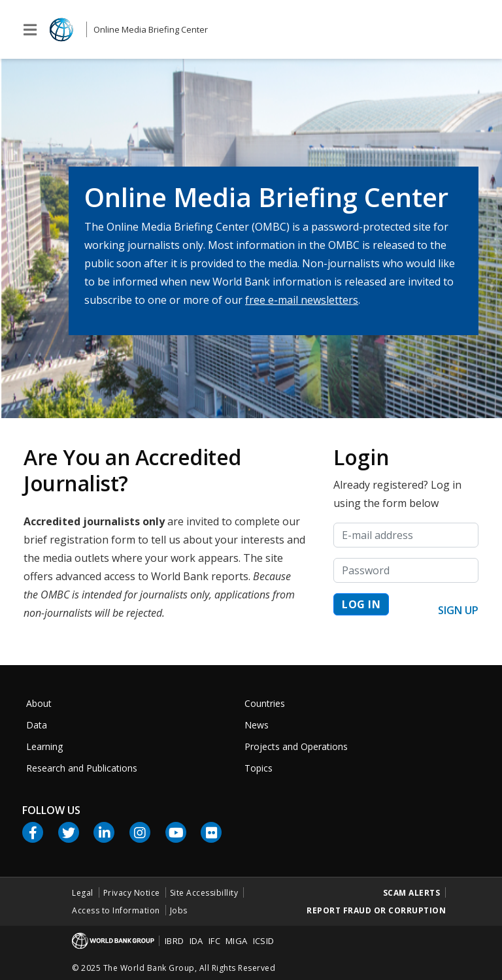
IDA (196, 941)
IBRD (175, 941)
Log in (361, 604)
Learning (44, 746)
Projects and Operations (296, 746)
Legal (83, 893)
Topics (259, 768)
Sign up (458, 610)
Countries (265, 703)
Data (37, 725)
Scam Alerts (412, 893)
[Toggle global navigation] (30, 30)
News (257, 725)
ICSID (264, 941)
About (39, 703)
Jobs (179, 910)
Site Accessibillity (204, 893)
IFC (214, 941)
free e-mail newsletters (302, 300)
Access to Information (116, 910)
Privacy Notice (132, 893)
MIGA (237, 941)
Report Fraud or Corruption (376, 910)
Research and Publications (82, 768)
